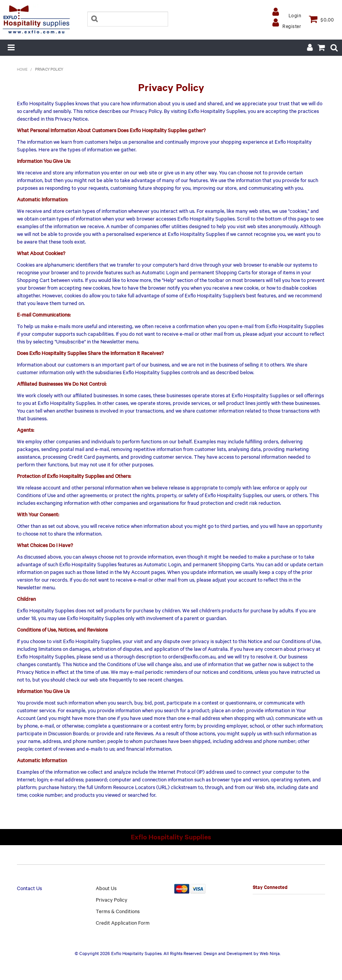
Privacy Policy (112, 899)
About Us (106, 888)
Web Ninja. (270, 953)
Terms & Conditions (118, 911)
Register (292, 26)
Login (295, 15)
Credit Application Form (123, 922)
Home (22, 69)
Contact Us (29, 888)
